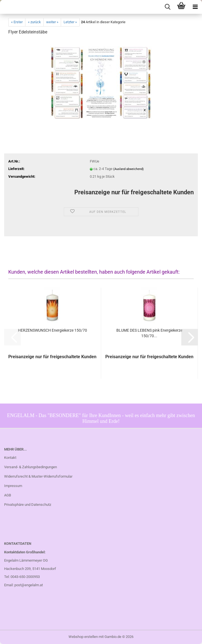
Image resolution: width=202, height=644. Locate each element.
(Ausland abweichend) (128, 169)
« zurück (34, 22)
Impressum (13, 486)
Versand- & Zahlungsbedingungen (31, 467)
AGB (8, 495)
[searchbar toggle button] (167, 7)
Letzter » (70, 22)
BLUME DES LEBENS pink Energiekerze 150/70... (149, 333)
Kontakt (10, 458)
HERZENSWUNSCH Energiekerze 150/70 (53, 330)
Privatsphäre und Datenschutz (28, 505)
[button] (190, 337)
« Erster (17, 22)
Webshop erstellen (83, 637)
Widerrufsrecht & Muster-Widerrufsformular (38, 476)
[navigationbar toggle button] (195, 7)
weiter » (52, 22)
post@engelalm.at (29, 585)
